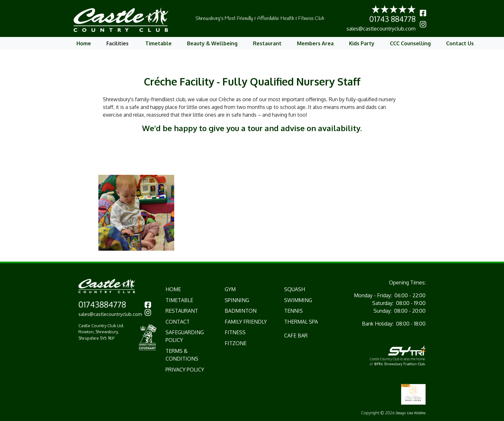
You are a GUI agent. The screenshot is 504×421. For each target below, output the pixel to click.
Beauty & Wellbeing (212, 43)
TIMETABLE (179, 300)
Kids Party (362, 43)
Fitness (235, 332)
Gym (230, 289)
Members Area (315, 43)
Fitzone (236, 343)
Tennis (293, 311)
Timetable (158, 43)
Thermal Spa (301, 322)
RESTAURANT (182, 311)
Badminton (241, 311)
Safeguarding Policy (185, 336)
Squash (295, 289)
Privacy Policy (185, 370)
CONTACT (178, 322)
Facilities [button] (118, 43)
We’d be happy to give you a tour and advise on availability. (252, 128)
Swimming (298, 300)
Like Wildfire (416, 413)
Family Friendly (246, 322)
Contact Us (460, 43)
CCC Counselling (410, 43)
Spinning (237, 300)
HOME (173, 289)
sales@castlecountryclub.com (381, 29)
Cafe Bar (296, 336)
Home (84, 43)
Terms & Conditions (182, 355)
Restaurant (267, 43)
